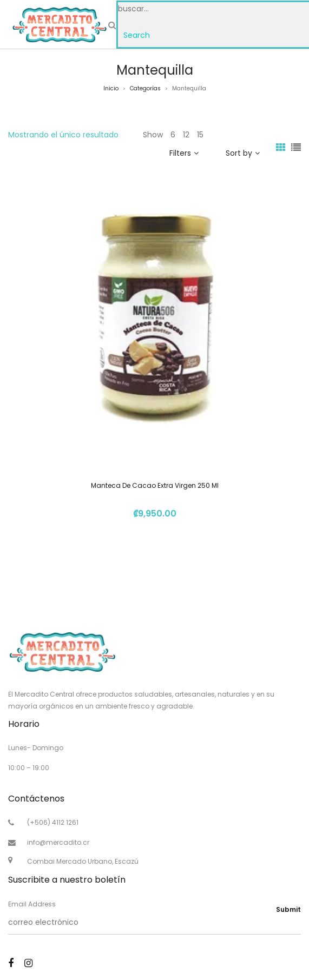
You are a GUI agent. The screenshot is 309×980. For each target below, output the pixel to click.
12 (186, 135)
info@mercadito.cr (58, 842)
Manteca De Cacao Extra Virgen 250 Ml (155, 485)
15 (200, 135)
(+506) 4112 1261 (53, 822)
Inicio (111, 88)
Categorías (145, 88)
